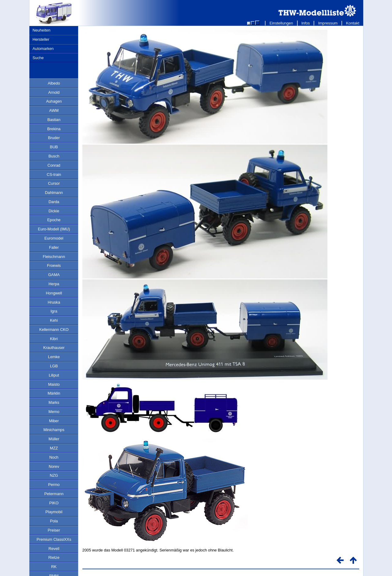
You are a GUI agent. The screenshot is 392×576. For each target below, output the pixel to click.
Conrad (54, 165)
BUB (54, 147)
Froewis (54, 265)
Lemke (54, 357)
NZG (54, 475)
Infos (306, 23)
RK (54, 567)
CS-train (54, 174)
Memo (54, 412)
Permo (54, 485)
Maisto (54, 384)
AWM (54, 110)
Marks (54, 402)
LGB (54, 366)
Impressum (328, 23)
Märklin (54, 393)
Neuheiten (41, 30)
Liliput (54, 375)
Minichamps (54, 430)
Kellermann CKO (54, 330)
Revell (54, 549)
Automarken (43, 49)
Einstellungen (281, 23)
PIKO (54, 503)
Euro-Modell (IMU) (54, 229)
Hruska (54, 302)
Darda (54, 202)
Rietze (54, 557)
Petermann (54, 494)
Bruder (54, 138)
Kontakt (353, 23)
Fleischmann (54, 257)
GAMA (54, 275)
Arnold (54, 92)
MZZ (54, 448)
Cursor (54, 183)
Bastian (54, 120)
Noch (54, 457)
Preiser (54, 530)
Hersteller (41, 39)
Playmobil (54, 512)
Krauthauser (54, 348)
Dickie (54, 211)
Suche (38, 58)
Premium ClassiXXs (54, 539)
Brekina (54, 129)
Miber (54, 421)
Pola (54, 521)
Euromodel (54, 238)
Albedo (54, 83)
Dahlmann (54, 193)
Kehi (54, 320)
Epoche (54, 220)
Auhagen (54, 101)
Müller (54, 439)
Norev (54, 466)
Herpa (54, 284)
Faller (54, 247)
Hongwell (54, 293)
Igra (54, 311)
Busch (54, 156)
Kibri (54, 339)
